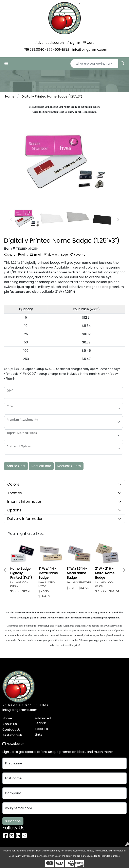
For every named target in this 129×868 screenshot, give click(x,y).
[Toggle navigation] (6, 64)
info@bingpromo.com (90, 50)
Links (39, 734)
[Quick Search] (94, 64)
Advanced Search (43, 721)
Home (7, 718)
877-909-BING (58, 50)
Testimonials (12, 735)
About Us (10, 724)
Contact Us (11, 730)
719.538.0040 (34, 50)
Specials (41, 729)
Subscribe (13, 821)
